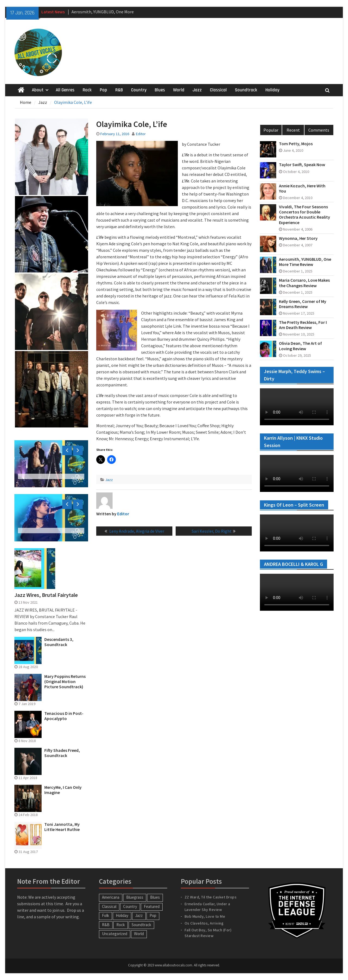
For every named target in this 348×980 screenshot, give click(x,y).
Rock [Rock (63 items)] (121, 925)
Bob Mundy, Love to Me (205, 916)
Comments (319, 130)
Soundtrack (246, 90)
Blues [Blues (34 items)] (155, 897)
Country (139, 90)
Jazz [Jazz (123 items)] (139, 915)
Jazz (197, 90)
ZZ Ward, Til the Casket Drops (211, 897)
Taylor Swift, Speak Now (302, 165)
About (38, 90)
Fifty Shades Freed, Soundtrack (62, 753)
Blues (160, 90)
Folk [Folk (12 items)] (105, 915)
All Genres (65, 90)
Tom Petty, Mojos (296, 144)
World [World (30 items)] (139, 934)
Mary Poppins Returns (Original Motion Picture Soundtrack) (65, 682)
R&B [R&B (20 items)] (106, 925)
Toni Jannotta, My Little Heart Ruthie (62, 827)
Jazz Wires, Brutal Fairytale (46, 595)
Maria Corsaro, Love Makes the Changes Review (304, 283)
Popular (271, 130)
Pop (103, 90)
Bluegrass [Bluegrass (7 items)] (135, 897)
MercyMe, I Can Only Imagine (63, 790)
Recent (293, 130)
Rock (87, 90)
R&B (119, 90)
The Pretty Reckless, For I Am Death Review (303, 325)
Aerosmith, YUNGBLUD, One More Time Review (305, 262)
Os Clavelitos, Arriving (204, 923)
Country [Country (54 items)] (130, 906)
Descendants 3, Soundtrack (59, 642)
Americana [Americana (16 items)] (111, 897)
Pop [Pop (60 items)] (153, 915)
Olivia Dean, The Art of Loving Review (300, 346)
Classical (218, 90)
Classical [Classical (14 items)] (109, 906)
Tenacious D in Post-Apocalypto (64, 716)
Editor (141, 134)
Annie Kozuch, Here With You (302, 188)
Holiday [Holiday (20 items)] (122, 915)
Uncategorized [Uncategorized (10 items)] (115, 934)
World (179, 90)
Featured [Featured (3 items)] (152, 906)
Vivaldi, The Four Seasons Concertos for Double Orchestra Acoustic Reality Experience (304, 215)
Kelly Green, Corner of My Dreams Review (303, 304)
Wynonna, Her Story (298, 238)
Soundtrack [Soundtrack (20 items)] (141, 925)
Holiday (272, 90)
